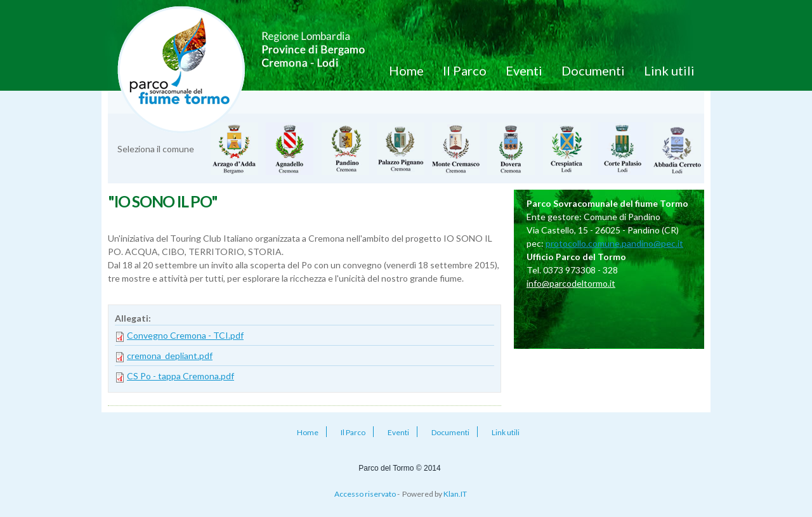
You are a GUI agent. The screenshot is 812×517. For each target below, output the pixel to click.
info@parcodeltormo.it (571, 283)
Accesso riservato (365, 494)
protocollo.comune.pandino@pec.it (614, 243)
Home (406, 70)
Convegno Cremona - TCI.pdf (185, 335)
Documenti (593, 70)
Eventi (524, 70)
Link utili (669, 70)
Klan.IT (455, 494)
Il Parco (465, 70)
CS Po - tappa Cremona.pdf (180, 376)
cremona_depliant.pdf (170, 356)
